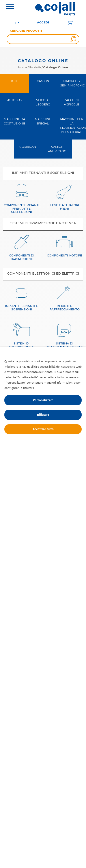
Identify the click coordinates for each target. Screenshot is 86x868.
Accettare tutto (43, 429)
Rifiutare (43, 415)
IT (15, 23)
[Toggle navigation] (10, 6)
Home (23, 67)
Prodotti (35, 67)
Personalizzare (43, 400)
